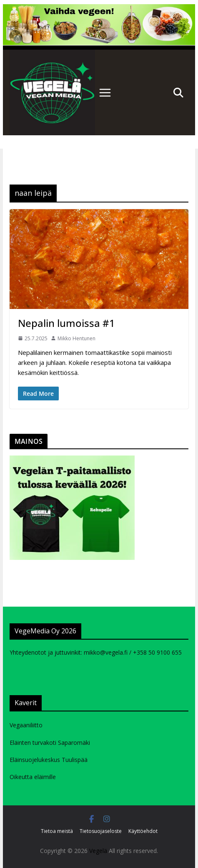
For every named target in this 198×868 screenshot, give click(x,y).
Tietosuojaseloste (101, 831)
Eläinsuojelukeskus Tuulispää (49, 760)
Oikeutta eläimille (33, 777)
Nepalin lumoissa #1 (66, 323)
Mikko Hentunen (76, 338)
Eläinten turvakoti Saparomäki (50, 743)
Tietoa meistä (57, 831)
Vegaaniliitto (26, 725)
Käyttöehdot (143, 831)
